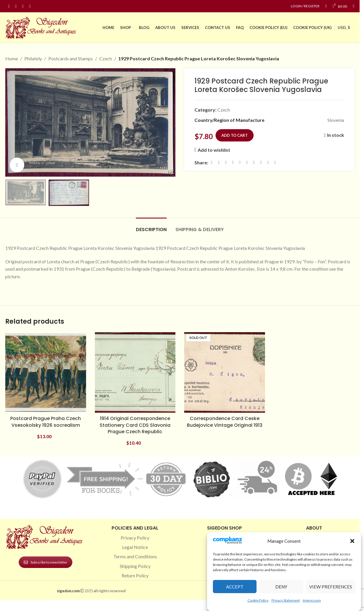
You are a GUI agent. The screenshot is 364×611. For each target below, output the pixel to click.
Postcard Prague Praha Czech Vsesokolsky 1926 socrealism (46, 422)
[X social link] (219, 162)
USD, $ (344, 28)
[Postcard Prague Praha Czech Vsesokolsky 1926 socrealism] (46, 373)
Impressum (312, 600)
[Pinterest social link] (23, 6)
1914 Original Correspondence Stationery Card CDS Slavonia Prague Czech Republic (135, 425)
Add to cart (235, 135)
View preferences (331, 587)
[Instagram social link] (16, 6)
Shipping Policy (135, 566)
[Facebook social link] (9, 6)
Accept (235, 587)
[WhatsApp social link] (254, 162)
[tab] (151, 227)
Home (12, 58)
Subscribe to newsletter (46, 562)
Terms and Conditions (135, 556)
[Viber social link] (275, 162)
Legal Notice (135, 547)
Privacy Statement (286, 600)
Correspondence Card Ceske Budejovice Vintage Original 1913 (225, 422)
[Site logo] (42, 27)
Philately (33, 58)
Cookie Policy (258, 600)
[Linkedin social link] (30, 6)
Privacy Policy (135, 538)
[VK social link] (261, 162)
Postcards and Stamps (71, 58)
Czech (106, 58)
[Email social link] (226, 162)
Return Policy (135, 575)
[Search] (354, 6)
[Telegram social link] (268, 162)
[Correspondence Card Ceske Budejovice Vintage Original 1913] (225, 373)
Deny (281, 587)
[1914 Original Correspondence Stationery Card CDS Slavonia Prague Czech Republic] (135, 373)
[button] (352, 541)
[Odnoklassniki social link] (247, 162)
